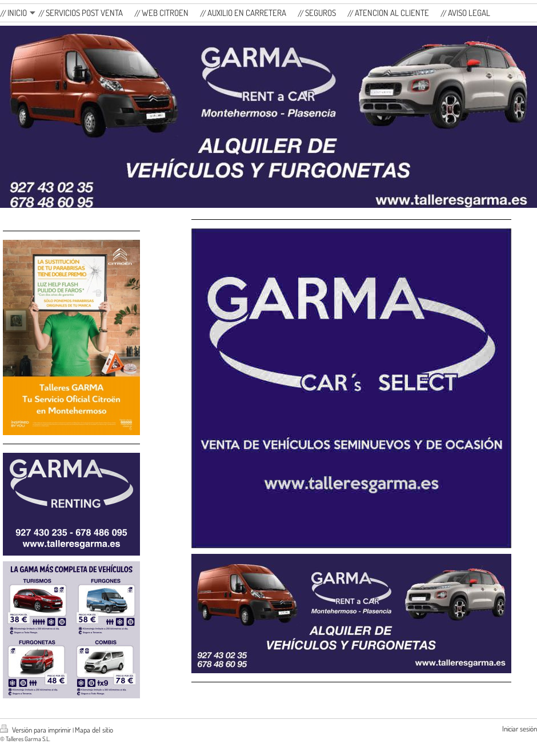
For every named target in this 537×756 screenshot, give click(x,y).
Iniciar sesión (520, 729)
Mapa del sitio (94, 730)
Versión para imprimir (36, 730)
